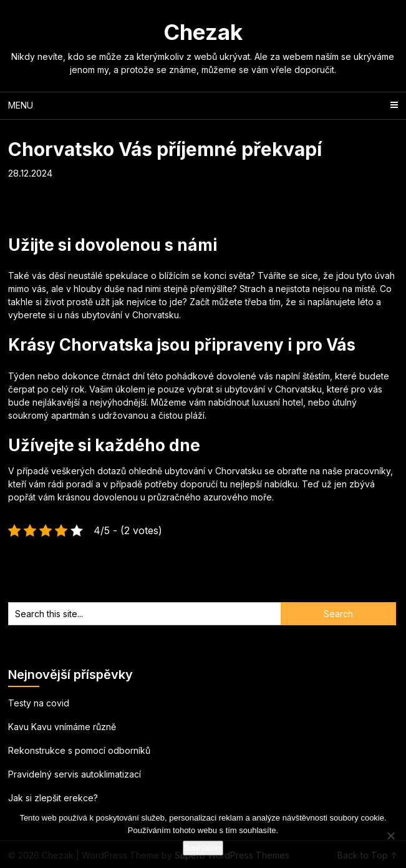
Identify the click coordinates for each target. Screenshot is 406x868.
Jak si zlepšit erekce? (53, 798)
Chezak (203, 32)
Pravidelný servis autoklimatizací (75, 774)
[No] (390, 836)
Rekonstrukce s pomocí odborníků (79, 750)
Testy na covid (39, 703)
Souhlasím (203, 848)
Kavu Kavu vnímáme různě (62, 727)
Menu (21, 105)
